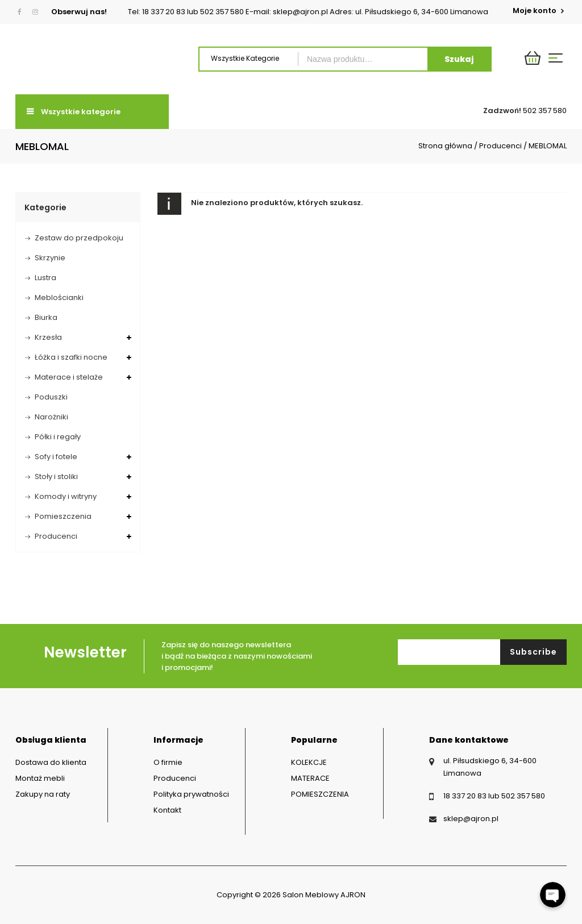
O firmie (168, 762)
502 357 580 (545, 111)
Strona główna (445, 146)
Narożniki (51, 417)
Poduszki (51, 397)
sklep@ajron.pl (471, 819)
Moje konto (535, 11)
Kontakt (167, 810)
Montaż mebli (40, 778)
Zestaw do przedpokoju (79, 238)
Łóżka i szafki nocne (71, 357)
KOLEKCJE (309, 762)
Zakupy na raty (43, 794)
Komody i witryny (66, 496)
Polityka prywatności (191, 794)
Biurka (46, 317)
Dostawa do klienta (51, 762)
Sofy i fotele (56, 457)
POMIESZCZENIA (320, 794)
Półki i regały (58, 437)
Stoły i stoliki (56, 476)
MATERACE (310, 778)
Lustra (45, 278)
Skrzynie (50, 258)
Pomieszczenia (63, 516)
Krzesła (48, 337)
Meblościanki (59, 297)
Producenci (500, 146)
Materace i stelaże (69, 377)
